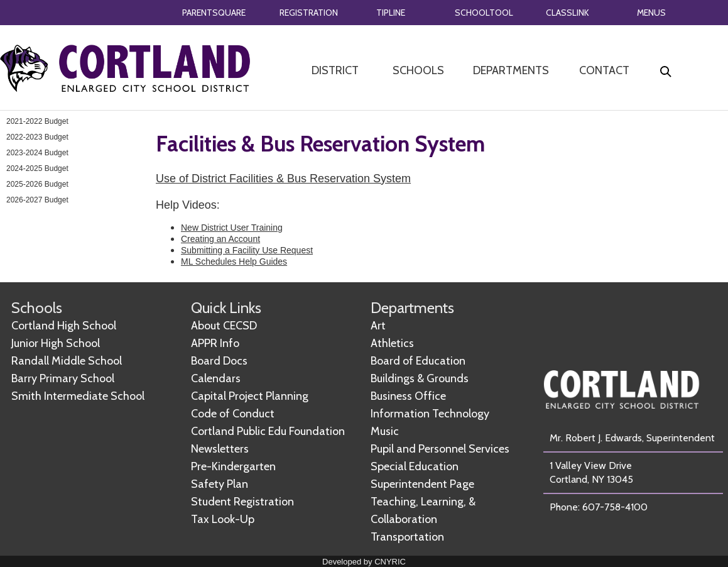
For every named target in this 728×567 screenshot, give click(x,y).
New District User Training (232, 228)
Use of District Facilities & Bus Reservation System (283, 179)
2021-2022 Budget (37, 121)
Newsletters (220, 449)
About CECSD (224, 326)
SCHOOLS (418, 70)
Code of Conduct (233, 414)
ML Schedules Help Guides (234, 261)
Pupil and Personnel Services (440, 449)
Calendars (216, 378)
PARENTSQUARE (214, 13)
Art (378, 326)
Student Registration (242, 502)
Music (385, 431)
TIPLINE (391, 13)
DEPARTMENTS (511, 70)
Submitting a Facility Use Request (247, 250)
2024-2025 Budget (37, 168)
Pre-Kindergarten (233, 466)
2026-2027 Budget (37, 200)
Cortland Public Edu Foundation (268, 431)
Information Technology (430, 414)
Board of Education (418, 361)
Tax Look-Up (223, 519)
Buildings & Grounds (420, 378)
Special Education (415, 466)
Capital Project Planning (250, 396)
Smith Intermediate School (78, 396)
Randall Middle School (67, 361)
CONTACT (604, 70)
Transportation (407, 537)
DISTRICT (335, 70)
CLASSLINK (568, 13)
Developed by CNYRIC (364, 562)
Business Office (408, 396)
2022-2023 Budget (37, 137)
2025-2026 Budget (37, 184)
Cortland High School (64, 326)
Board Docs (219, 361)
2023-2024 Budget (37, 153)
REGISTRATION (309, 13)
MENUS (651, 13)
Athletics (392, 343)
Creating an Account (220, 239)
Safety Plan (220, 484)
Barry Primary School (63, 378)
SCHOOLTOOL (484, 13)
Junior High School (56, 343)
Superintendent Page (422, 484)
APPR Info (215, 343)
